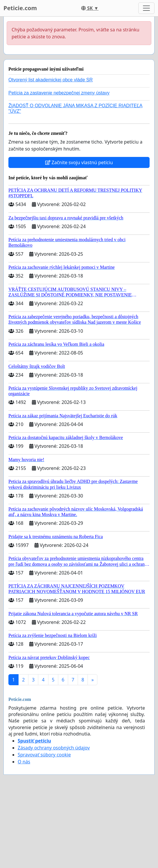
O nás (24, 762)
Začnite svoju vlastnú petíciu (79, 162)
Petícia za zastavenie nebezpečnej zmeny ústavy (59, 93)
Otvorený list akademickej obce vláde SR (51, 80)
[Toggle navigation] (146, 8)
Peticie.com (20, 8)
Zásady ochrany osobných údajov (54, 748)
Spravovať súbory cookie (44, 755)
